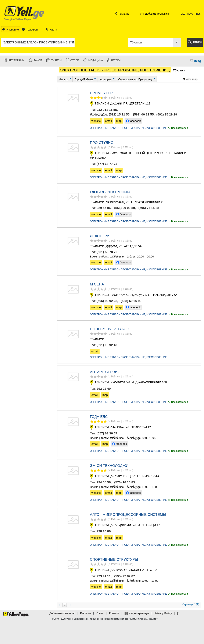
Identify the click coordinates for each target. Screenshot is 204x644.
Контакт (114, 613)
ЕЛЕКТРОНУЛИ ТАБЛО (110, 329)
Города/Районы (84, 79)
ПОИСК (198, 42)
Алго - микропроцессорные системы (128, 515)
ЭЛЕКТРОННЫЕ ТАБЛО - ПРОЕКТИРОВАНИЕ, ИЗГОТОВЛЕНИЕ (128, 128)
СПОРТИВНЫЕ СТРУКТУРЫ (114, 560)
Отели (75, 60)
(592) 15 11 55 (119, 114)
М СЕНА (97, 284)
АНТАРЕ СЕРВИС (105, 372)
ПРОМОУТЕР (101, 93)
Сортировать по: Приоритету (135, 79)
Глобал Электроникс (111, 192)
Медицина (96, 60)
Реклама (124, 14)
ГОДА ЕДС (99, 417)
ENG (191, 14)
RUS (198, 14)
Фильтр (64, 79)
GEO (183, 14)
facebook (133, 121)
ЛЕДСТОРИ (100, 236)
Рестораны (16, 60)
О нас (100, 613)
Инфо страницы (139, 613)
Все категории (178, 128)
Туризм (56, 60)
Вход (197, 61)
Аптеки (116, 60)
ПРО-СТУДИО (102, 143)
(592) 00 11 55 (143, 114)
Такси (38, 60)
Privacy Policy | (165, 613)
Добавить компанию (157, 14)
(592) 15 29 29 (167, 114)
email (109, 121)
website (96, 121)
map (119, 121)
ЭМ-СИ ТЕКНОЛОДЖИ (109, 466)
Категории (105, 79)
